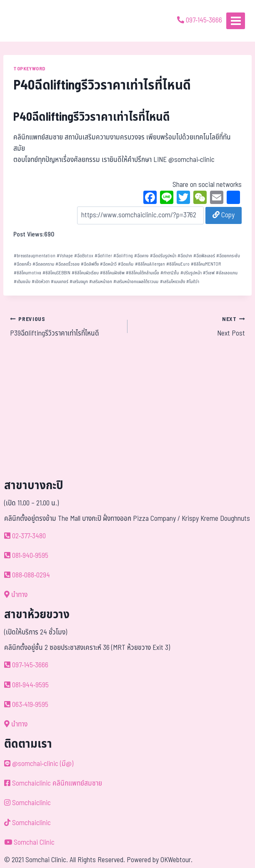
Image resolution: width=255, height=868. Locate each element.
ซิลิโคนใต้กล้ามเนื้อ (142, 273)
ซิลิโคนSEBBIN (56, 273)
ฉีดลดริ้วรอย (67, 264)
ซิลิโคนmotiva (27, 273)
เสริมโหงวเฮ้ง (172, 282)
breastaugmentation (35, 256)
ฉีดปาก (185, 256)
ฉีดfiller (103, 256)
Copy (224, 215)
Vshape (65, 256)
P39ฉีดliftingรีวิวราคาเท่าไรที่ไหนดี (65, 326)
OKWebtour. (176, 860)
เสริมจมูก (79, 282)
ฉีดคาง (141, 256)
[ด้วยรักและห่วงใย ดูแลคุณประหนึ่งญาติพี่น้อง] (30, 21)
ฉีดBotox (84, 256)
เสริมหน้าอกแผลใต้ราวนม (136, 282)
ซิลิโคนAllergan (150, 264)
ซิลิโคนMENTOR (206, 264)
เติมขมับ (22, 282)
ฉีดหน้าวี (108, 264)
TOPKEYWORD (29, 69)
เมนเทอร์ (60, 282)
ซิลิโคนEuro (178, 264)
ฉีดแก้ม (126, 264)
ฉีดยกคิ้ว (22, 264)
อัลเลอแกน (227, 273)
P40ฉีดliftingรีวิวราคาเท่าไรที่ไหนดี (92, 117)
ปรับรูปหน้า (191, 273)
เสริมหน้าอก (101, 282)
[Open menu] (236, 21)
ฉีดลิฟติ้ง (90, 264)
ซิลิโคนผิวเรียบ (85, 273)
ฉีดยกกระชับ (228, 256)
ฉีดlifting (123, 256)
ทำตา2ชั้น (170, 273)
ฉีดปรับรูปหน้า (163, 256)
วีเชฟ (209, 273)
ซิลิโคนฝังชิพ (112, 273)
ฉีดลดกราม (43, 264)
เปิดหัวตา (41, 282)
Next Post (190, 326)
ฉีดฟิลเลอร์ (204, 256)
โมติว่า (193, 282)
